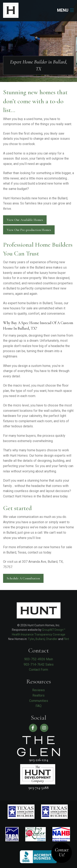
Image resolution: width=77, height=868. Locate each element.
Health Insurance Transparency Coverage (39, 634)
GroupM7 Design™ (54, 630)
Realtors (38, 695)
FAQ (38, 706)
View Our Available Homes (25, 220)
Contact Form (38, 670)
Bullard (40, 639)
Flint (66, 639)
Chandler (52, 639)
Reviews (38, 690)
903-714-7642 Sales (39, 664)
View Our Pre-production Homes (29, 230)
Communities (39, 701)
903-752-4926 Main (39, 659)
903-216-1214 (39, 760)
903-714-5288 (38, 788)
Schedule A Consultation (23, 578)
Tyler (31, 639)
